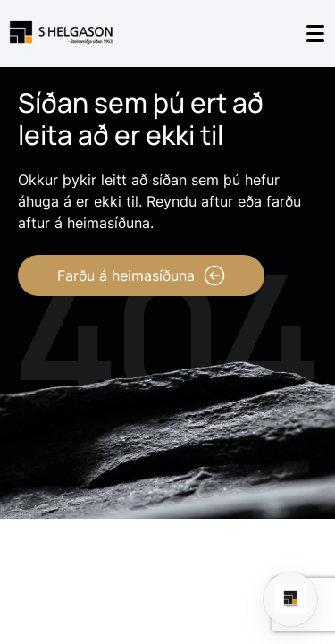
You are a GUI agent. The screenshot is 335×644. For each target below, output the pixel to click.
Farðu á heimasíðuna (141, 275)
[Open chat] (290, 599)
